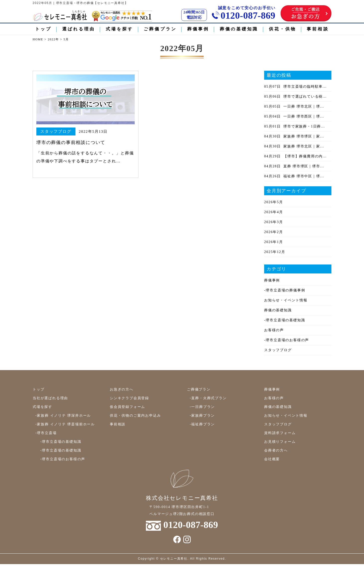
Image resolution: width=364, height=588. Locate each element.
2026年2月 (274, 232)
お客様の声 (274, 330)
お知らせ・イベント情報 (286, 300)
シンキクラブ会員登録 (129, 398)
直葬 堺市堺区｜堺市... (294, 166)
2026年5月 (274, 202)
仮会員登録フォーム (127, 407)
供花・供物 (283, 29)
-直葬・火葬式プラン (208, 398)
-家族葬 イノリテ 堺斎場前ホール (65, 424)
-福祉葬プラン (202, 424)
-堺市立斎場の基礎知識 (285, 320)
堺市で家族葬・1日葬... (295, 126)
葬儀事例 (198, 29)
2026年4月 (274, 212)
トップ (43, 29)
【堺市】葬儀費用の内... (295, 156)
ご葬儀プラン (160, 29)
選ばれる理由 (79, 29)
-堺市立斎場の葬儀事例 (285, 290)
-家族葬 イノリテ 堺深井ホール (63, 415)
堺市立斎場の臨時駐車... (295, 87)
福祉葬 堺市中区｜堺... (294, 176)
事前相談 (318, 29)
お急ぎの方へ (122, 389)
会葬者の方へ (276, 450)
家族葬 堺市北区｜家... (294, 146)
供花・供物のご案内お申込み (135, 415)
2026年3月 (274, 222)
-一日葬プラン (202, 407)
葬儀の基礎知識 (239, 29)
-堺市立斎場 (46, 433)
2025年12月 (275, 252)
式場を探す (120, 29)
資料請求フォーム (280, 433)
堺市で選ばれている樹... (295, 97)
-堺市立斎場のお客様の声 (287, 340)
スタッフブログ (278, 350)
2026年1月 (274, 242)
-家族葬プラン (202, 415)
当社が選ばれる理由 (50, 398)
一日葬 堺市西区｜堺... (294, 116)
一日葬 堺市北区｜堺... (294, 106)
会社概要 (272, 459)
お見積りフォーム (280, 442)
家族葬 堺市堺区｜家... (294, 136)
